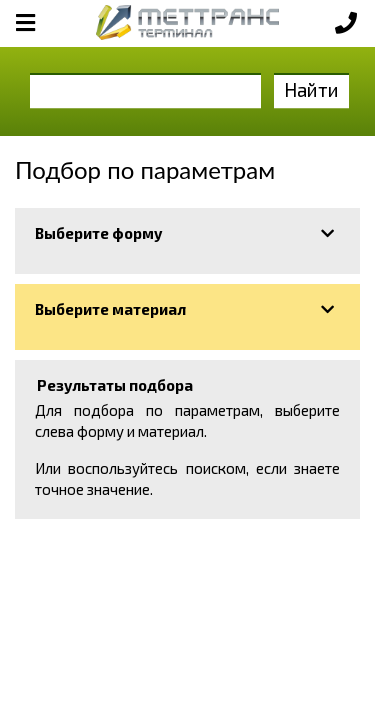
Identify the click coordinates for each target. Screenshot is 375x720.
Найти (311, 89)
